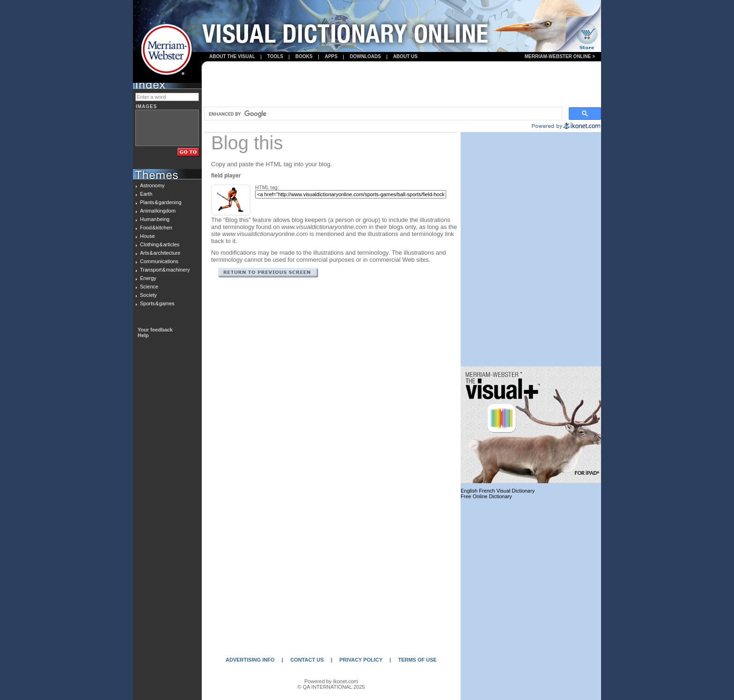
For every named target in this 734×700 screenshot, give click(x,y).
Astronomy (152, 185)
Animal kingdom (158, 211)
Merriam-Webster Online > (560, 56)
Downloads (365, 56)
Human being (155, 219)
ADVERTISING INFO (250, 660)
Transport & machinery (165, 270)
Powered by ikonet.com (331, 681)
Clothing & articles (160, 244)
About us (405, 56)
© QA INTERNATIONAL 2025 (331, 687)
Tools (275, 56)
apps (331, 56)
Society (148, 295)
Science (149, 287)
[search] (382, 114)
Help (143, 335)
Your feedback (155, 330)
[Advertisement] (402, 85)
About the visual (232, 56)
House (147, 236)
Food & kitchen (156, 228)
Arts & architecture (160, 253)
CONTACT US (307, 660)
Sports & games (157, 303)
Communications (159, 261)
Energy (148, 278)
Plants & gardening (161, 202)
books (304, 56)
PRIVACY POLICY (361, 660)
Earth (146, 194)
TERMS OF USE (417, 660)
